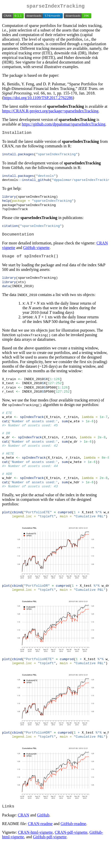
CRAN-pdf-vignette (71, 857)
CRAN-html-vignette (35, 857)
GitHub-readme (73, 848)
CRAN (23, 840)
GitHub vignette (36, 254)
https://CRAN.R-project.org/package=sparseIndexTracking (50, 112)
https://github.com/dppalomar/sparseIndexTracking (64, 125)
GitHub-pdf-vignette (50, 862)
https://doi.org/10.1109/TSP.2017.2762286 (38, 99)
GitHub (43, 840)
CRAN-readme (40, 848)
